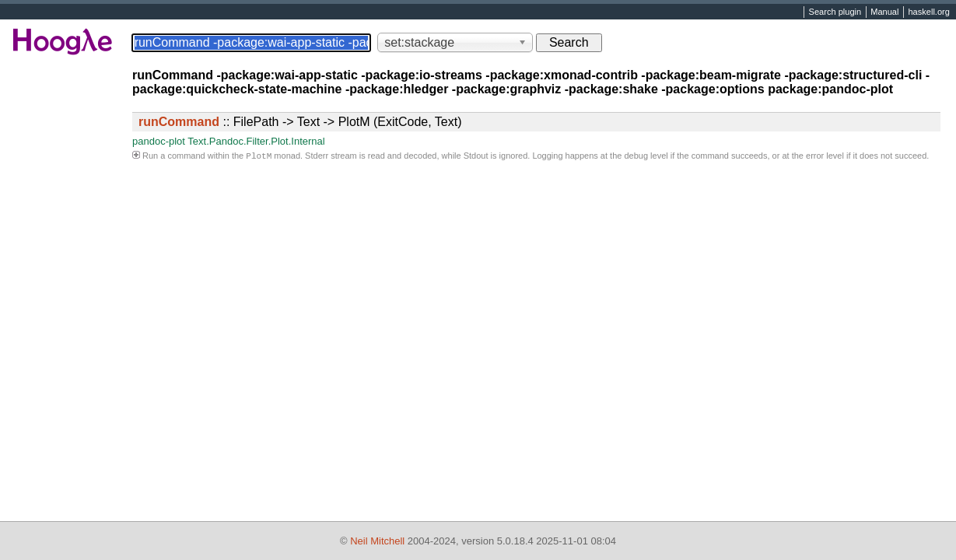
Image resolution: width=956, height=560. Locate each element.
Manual (884, 12)
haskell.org (928, 12)
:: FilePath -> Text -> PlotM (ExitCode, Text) (300, 122)
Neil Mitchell (377, 541)
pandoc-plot (159, 141)
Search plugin (835, 12)
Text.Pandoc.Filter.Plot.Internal (256, 141)
